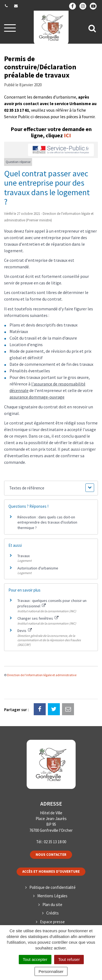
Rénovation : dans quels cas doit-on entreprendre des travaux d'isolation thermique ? (47, 522)
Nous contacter (51, 855)
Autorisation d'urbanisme (38, 568)
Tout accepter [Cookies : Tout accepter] (35, 959)
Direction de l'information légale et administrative (42, 675)
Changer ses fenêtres (38, 618)
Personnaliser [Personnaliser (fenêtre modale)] (51, 971)
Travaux (24, 556)
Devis (25, 631)
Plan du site (52, 905)
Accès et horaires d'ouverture (51, 871)
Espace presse (52, 922)
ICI (67, 135)
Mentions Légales (52, 896)
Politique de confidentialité (52, 887)
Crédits (52, 913)
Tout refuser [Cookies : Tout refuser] (69, 959)
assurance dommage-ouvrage (37, 397)
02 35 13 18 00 (55, 842)
